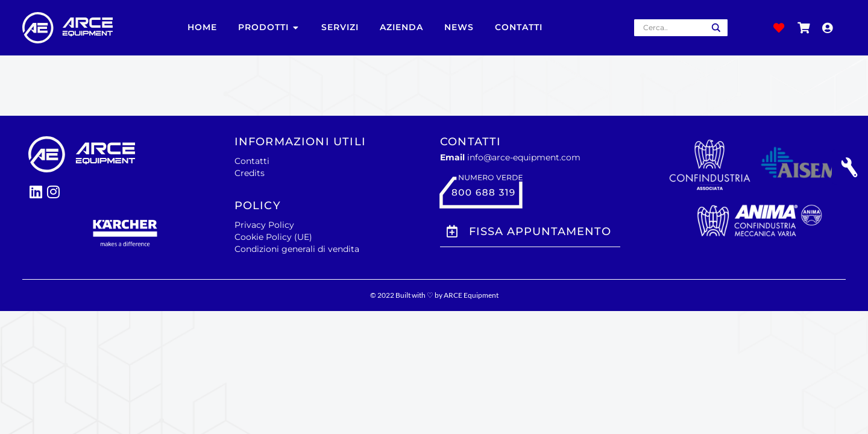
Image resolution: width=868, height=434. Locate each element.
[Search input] (672, 28)
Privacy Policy (264, 225)
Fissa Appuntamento (540, 231)
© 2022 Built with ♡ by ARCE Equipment (434, 295)
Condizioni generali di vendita (297, 249)
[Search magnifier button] (716, 28)
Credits (250, 173)
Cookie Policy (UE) (273, 237)
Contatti (252, 161)
